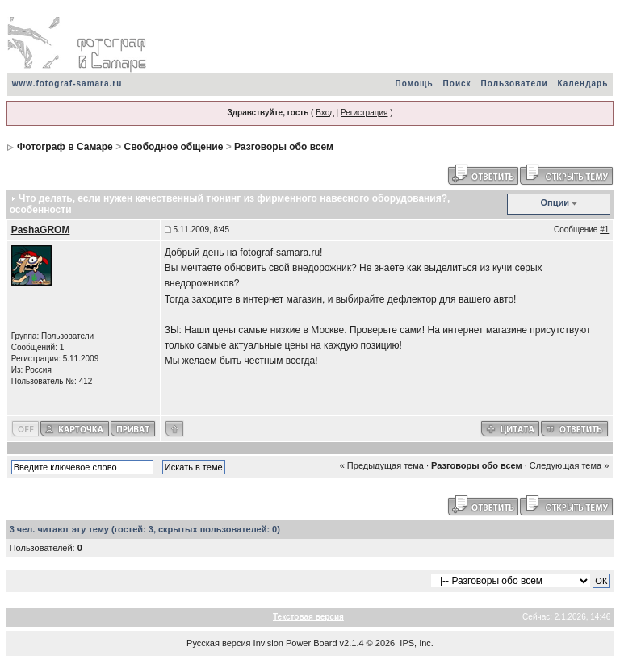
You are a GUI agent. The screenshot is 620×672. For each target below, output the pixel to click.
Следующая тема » (569, 465)
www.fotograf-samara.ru (67, 83)
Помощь (414, 83)
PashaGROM (41, 230)
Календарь (583, 83)
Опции (555, 202)
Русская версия (218, 643)
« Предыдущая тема (382, 465)
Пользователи (515, 83)
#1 (604, 230)
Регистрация (364, 113)
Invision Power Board (295, 643)
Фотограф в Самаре (65, 147)
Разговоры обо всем (284, 147)
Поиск (457, 83)
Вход (325, 113)
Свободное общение (173, 147)
